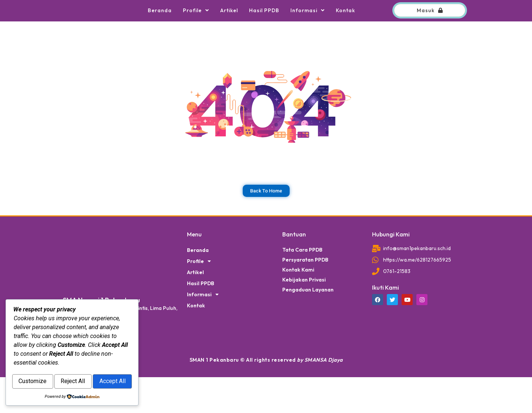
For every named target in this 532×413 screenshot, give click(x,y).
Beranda (160, 28)
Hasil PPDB (264, 28)
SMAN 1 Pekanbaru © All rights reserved (266, 396)
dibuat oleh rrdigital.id (66, 257)
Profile (196, 28)
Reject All (103, 366)
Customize (43, 366)
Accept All (72, 382)
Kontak (345, 28)
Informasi (308, 28)
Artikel (229, 28)
